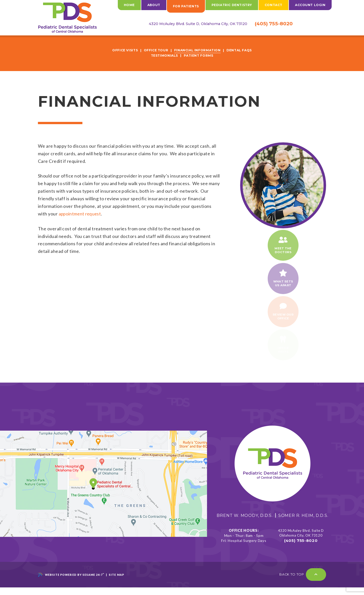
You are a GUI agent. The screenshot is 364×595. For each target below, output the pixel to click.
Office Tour (155, 50)
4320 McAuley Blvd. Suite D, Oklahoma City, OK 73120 (189, 24)
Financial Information (198, 50)
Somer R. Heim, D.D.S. (303, 523)
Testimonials (163, 55)
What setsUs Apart (283, 281)
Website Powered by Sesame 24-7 (72, 582)
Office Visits (122, 50)
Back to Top (303, 582)
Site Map (118, 582)
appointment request (81, 213)
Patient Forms (199, 55)
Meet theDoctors (283, 246)
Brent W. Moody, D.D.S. (244, 523)
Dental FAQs (242, 50)
